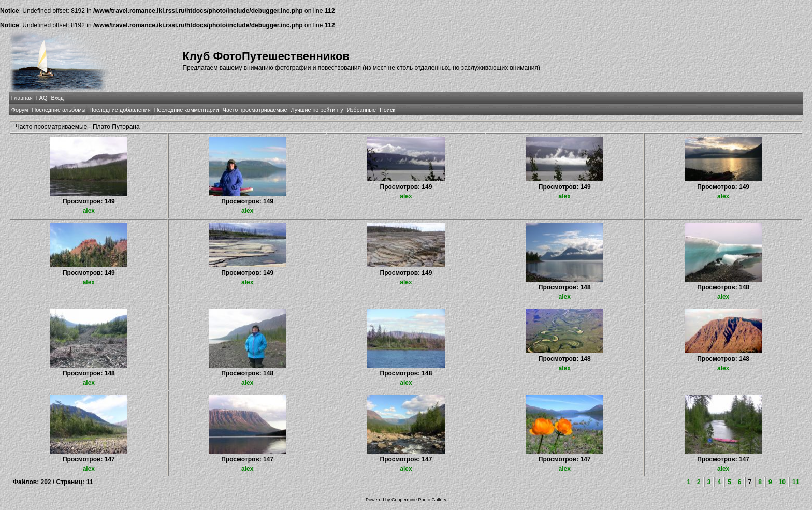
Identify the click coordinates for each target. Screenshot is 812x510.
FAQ (42, 98)
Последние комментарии (187, 110)
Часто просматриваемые (255, 110)
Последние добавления (120, 110)
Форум (20, 110)
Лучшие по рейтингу (317, 110)
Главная (22, 98)
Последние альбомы (59, 110)
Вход (57, 98)
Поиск (387, 110)
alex (89, 211)
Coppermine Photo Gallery (419, 500)
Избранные (361, 110)
